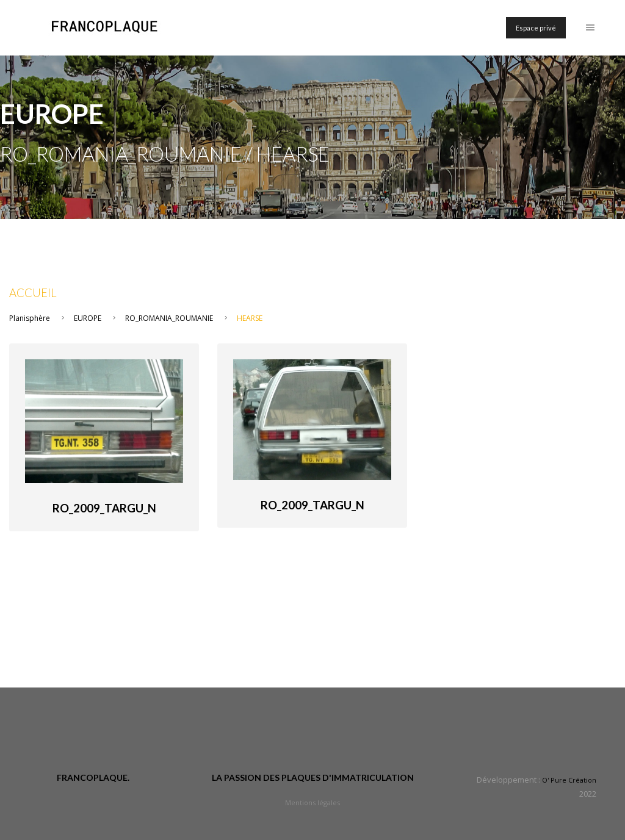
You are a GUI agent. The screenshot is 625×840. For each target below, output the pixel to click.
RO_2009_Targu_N (104, 508)
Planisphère (30, 318)
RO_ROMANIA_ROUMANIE (169, 318)
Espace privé (536, 28)
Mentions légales (312, 802)
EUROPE (88, 318)
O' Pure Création (569, 780)
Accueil (33, 293)
